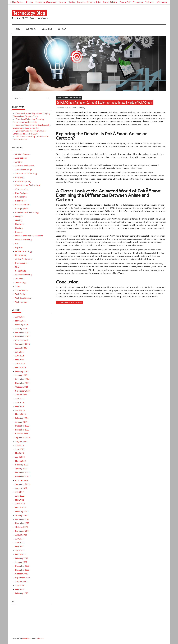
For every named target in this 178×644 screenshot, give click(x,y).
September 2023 (22, 438)
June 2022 (20, 496)
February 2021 (22, 558)
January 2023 (21, 469)
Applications (21, 158)
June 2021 (20, 543)
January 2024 (21, 422)
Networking (21, 255)
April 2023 (20, 457)
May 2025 (20, 360)
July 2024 (19, 399)
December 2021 (22, 519)
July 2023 (19, 445)
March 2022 (20, 508)
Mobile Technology (24, 251)
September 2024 (22, 391)
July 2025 (19, 352)
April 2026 (20, 317)
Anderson (39, 639)
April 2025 (20, 364)
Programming (138, 2)
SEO (17, 267)
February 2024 (22, 418)
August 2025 (21, 348)
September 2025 (22, 344)
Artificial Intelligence (25, 166)
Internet (19, 232)
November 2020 (22, 570)
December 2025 (22, 333)
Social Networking (23, 275)
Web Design (21, 294)
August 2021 (21, 535)
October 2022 (22, 480)
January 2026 (21, 329)
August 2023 (21, 442)
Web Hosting (162, 2)
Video (18, 286)
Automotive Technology (26, 174)
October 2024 (22, 387)
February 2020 (22, 593)
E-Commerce (21, 197)
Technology (150, 2)
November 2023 (22, 430)
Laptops (19, 247)
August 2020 (21, 582)
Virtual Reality (21, 290)
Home (17, 29)
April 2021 (20, 550)
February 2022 (22, 512)
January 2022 (21, 515)
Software (19, 279)
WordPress (27, 639)
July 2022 (19, 492)
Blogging (29, 2)
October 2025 (22, 340)
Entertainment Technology (69, 97)
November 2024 (22, 383)
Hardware (62, 2)
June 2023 (20, 449)
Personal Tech (125, 2)
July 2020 (19, 585)
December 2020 (22, 566)
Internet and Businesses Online (89, 2)
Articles (19, 162)
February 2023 (22, 465)
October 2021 (22, 527)
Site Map (62, 29)
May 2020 (20, 589)
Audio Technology (24, 170)
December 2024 (22, 379)
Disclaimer (47, 29)
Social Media (21, 271)
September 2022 (22, 484)
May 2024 (20, 406)
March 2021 (20, 554)
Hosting (72, 2)
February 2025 (22, 371)
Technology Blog (29, 13)
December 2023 (22, 426)
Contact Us (31, 29)
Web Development (23, 298)
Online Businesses (24, 259)
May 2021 (20, 547)
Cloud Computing (23, 181)
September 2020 (22, 578)
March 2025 (20, 367)
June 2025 (20, 356)
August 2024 (21, 395)
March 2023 (20, 461)
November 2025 (22, 336)
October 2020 (22, 574)
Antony (82, 108)
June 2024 (20, 403)
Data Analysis (21, 193)
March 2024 (20, 414)
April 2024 (20, 410)
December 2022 (22, 473)
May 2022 (20, 500)
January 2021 (21, 562)
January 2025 (21, 375)
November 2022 (22, 476)
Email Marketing (22, 205)
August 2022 (21, 488)
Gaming (19, 220)
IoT (17, 244)
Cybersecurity (21, 189)
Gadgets (19, 216)
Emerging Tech (22, 209)
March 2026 (20, 321)
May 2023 (20, 453)
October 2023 (22, 434)
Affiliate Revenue (17, 2)
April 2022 (20, 504)
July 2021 (19, 539)
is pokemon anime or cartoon (69, 302)
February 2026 (22, 325)
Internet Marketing (110, 2)
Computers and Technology (46, 2)
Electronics (20, 201)
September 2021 (22, 531)
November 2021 (22, 523)
